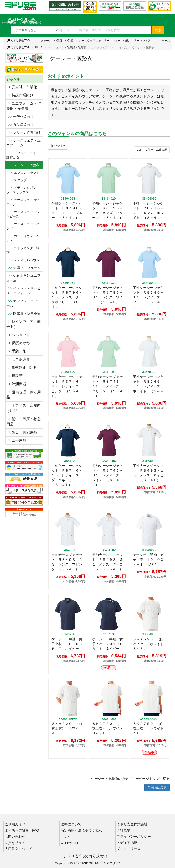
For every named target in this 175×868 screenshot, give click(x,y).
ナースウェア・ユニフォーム (152, 41)
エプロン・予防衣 (23, 173)
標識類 (14, 376)
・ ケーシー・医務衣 (23, 165)
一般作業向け (20, 117)
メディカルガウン (23, 260)
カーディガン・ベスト (23, 238)
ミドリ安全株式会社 (132, 824)
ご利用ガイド (15, 824)
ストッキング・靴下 (23, 250)
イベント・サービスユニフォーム (23, 291)
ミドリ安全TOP (18, 41)
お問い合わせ (15, 836)
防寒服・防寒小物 (23, 314)
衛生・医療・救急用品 (24, 421)
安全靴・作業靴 (22, 87)
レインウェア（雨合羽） (24, 324)
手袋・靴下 (18, 351)
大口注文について (18, 849)
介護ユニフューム (23, 268)
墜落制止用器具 (22, 368)
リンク (66, 836)
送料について (71, 824)
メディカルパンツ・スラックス (21, 190)
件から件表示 (152, 150)
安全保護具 (18, 359)
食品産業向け (20, 125)
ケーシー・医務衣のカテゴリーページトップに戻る (130, 779)
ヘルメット (18, 335)
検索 (158, 30)
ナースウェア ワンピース (23, 214)
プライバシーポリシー (134, 836)
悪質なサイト (15, 843)
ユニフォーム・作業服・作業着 (54, 41)
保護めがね (18, 343)
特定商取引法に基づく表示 (81, 830)
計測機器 (16, 384)
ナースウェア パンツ (23, 226)
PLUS (39, 47)
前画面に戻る (157, 788)
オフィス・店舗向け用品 (24, 408)
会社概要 (124, 830)
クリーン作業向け (23, 132)
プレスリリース (129, 849)
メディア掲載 (127, 843)
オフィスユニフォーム (23, 303)
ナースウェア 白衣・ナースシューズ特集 (104, 41)
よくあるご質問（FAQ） (24, 830)
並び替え (58, 146)
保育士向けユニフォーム (23, 278)
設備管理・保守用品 (24, 395)
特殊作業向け (20, 95)
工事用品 (16, 440)
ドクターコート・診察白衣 (23, 155)
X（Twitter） (70, 843)
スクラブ (17, 180)
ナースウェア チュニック (23, 202)
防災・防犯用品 (22, 432)
